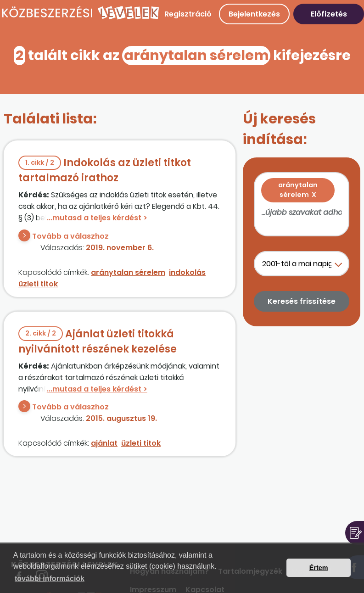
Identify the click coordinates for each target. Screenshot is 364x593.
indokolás (187, 272)
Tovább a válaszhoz (70, 236)
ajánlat (104, 443)
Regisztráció (188, 14)
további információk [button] (50, 579)
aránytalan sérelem (128, 272)
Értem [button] (319, 568)
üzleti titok (38, 284)
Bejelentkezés (254, 14)
